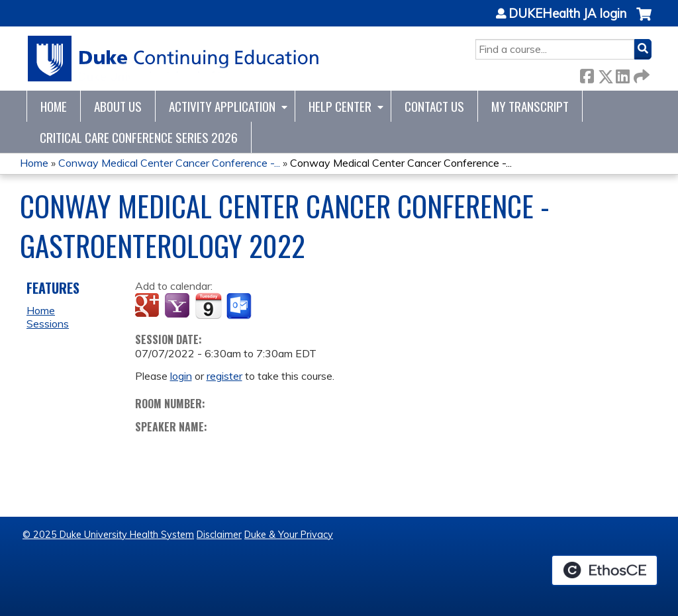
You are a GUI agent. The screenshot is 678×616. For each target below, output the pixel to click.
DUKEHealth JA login (567, 14)
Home (54, 106)
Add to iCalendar (208, 306)
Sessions (48, 324)
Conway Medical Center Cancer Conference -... (169, 163)
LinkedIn (622, 74)
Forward (640, 74)
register (224, 376)
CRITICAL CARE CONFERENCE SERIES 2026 (139, 137)
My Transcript (530, 106)
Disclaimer (219, 535)
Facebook (587, 74)
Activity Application (222, 106)
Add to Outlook (240, 306)
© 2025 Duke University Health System (108, 535)
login (181, 376)
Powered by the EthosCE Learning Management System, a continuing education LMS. (605, 570)
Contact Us (434, 106)
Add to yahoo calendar (178, 306)
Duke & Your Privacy (289, 535)
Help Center (340, 106)
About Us (118, 106)
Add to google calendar (149, 306)
